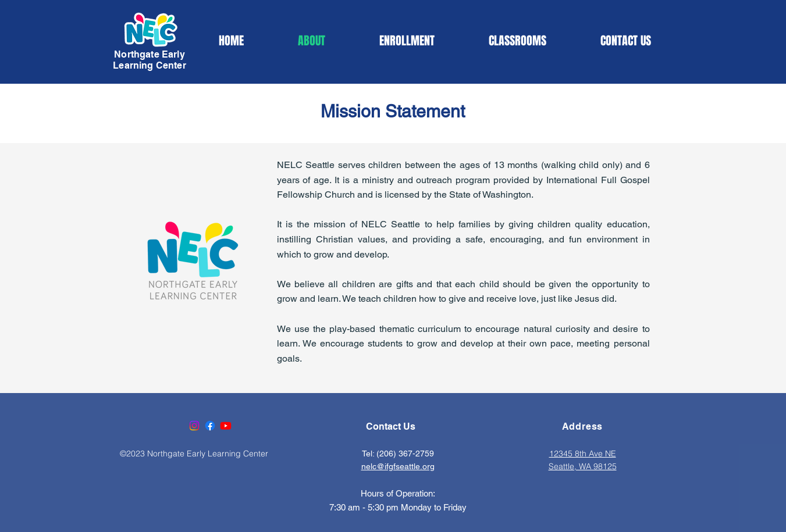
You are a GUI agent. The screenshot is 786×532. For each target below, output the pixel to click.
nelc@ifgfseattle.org (398, 466)
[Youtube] (226, 426)
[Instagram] (194, 426)
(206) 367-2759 (405, 454)
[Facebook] (210, 426)
